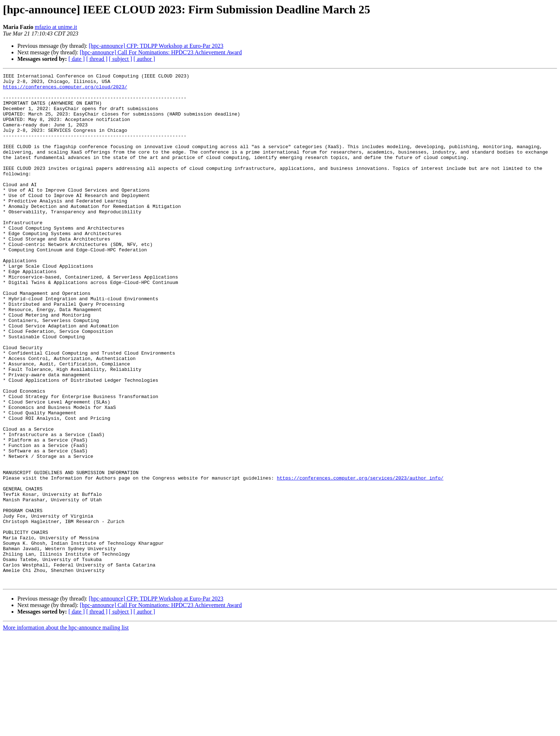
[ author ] (144, 59)
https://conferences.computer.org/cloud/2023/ (65, 90)
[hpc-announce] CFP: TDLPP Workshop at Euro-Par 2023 (156, 46)
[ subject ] (121, 59)
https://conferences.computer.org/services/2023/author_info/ (360, 559)
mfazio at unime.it (56, 27)
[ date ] (77, 59)
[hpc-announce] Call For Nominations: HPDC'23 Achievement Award (161, 52)
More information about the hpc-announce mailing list (66, 730)
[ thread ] (97, 59)
